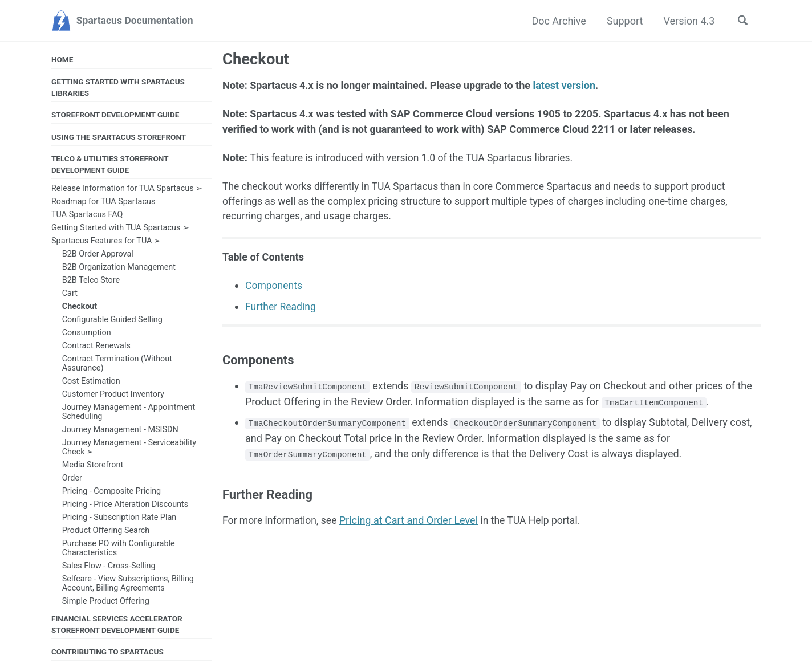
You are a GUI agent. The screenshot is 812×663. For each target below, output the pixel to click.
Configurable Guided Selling (112, 321)
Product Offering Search (106, 531)
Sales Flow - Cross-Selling (109, 566)
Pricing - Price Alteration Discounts (125, 505)
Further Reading (281, 309)
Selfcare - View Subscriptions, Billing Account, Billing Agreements (128, 584)
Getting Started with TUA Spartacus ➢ (120, 229)
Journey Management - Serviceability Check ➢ (129, 448)
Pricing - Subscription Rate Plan (119, 518)
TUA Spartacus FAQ (87, 216)
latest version (564, 86)
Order (72, 479)
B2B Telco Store (91, 281)
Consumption (87, 334)
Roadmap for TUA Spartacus (103, 203)
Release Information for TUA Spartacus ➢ (127, 190)
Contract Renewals (96, 347)
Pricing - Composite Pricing (111, 492)
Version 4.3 (687, 21)
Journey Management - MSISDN (120, 431)
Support (623, 21)
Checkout (80, 308)
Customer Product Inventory (113, 395)
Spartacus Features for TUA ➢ (106, 242)
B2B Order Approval (98, 255)
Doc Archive (557, 21)
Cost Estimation (91, 382)
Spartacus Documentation (137, 21)
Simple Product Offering (106, 602)
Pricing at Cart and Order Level (411, 522)
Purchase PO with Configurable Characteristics (119, 549)
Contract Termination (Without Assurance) (117, 365)
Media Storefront (93, 465)
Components (275, 288)
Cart (70, 294)
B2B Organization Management (119, 268)
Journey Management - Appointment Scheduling (129, 413)
